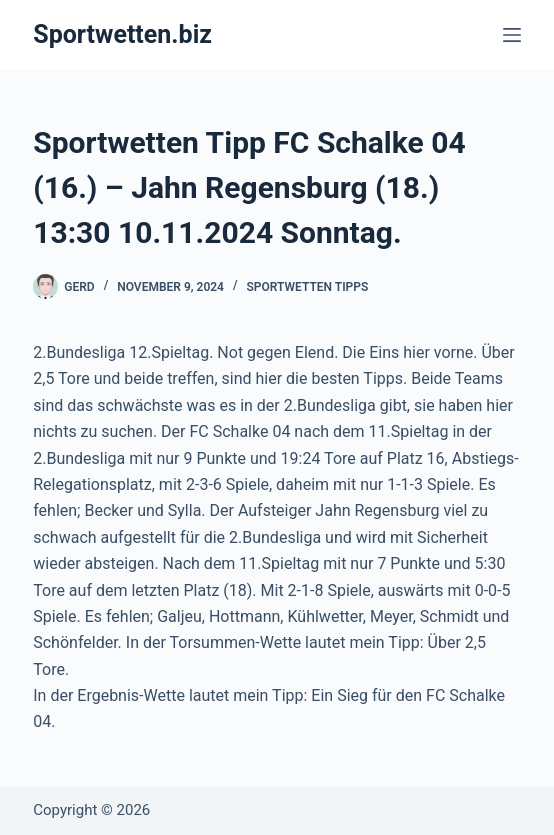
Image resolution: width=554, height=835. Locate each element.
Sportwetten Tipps (308, 287)
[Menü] (512, 35)
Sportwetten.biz (122, 34)
